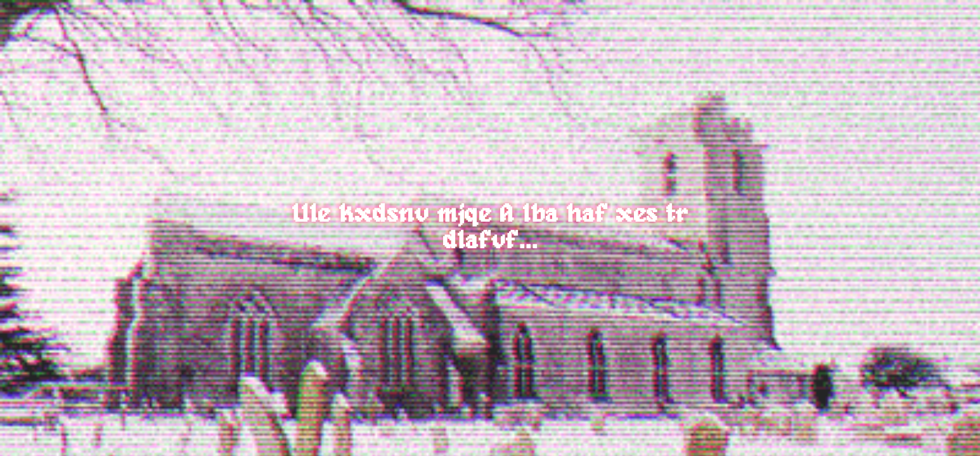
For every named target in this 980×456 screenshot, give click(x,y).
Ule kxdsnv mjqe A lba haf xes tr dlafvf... (490, 228)
